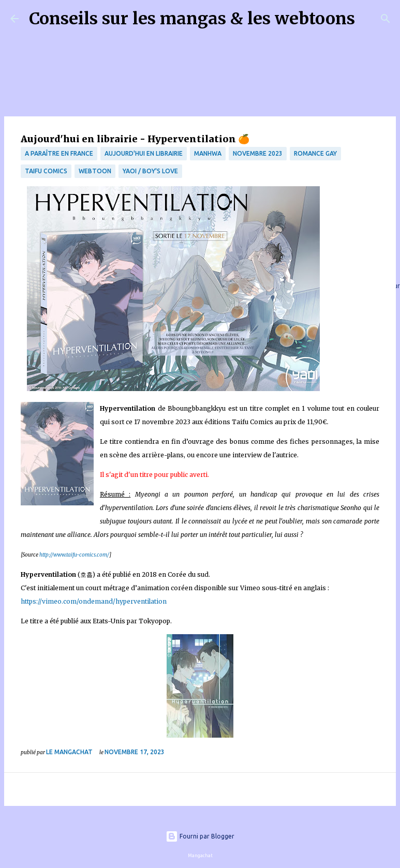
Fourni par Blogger (200, 836)
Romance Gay (315, 153)
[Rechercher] (369, 19)
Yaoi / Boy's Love (150, 171)
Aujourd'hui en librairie (144, 153)
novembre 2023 (258, 153)
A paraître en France (59, 153)
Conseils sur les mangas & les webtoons (192, 19)
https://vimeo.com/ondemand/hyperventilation (94, 601)
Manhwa (208, 153)
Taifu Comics (46, 171)
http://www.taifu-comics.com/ (74, 555)
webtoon (95, 171)
